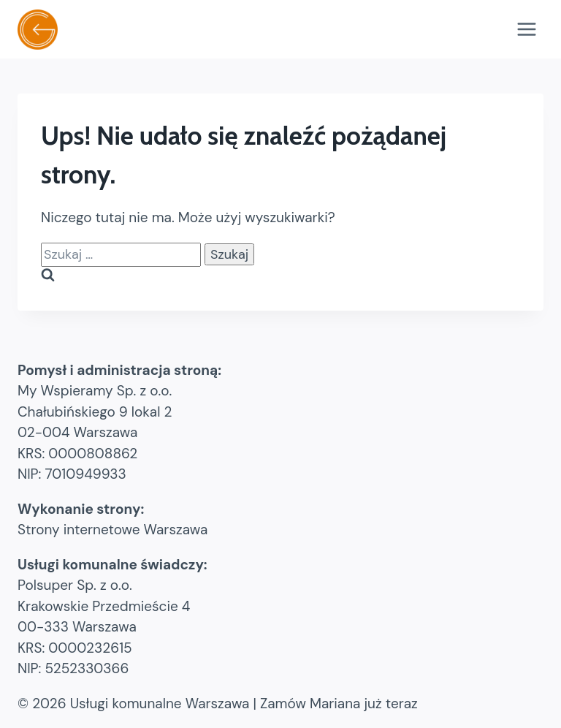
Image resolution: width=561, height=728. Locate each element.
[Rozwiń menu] (526, 29)
